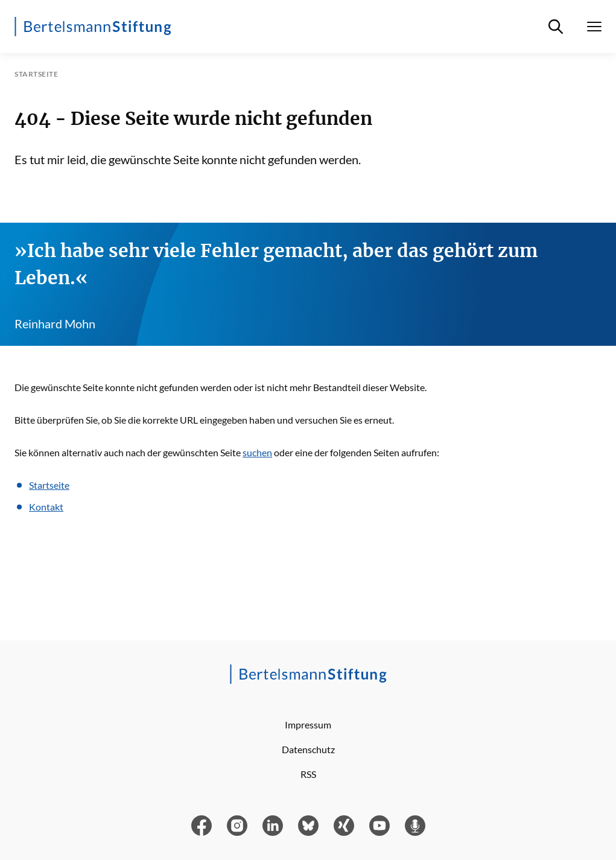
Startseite (49, 485)
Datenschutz (308, 749)
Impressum (308, 725)
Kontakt (46, 507)
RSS (308, 774)
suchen (257, 452)
